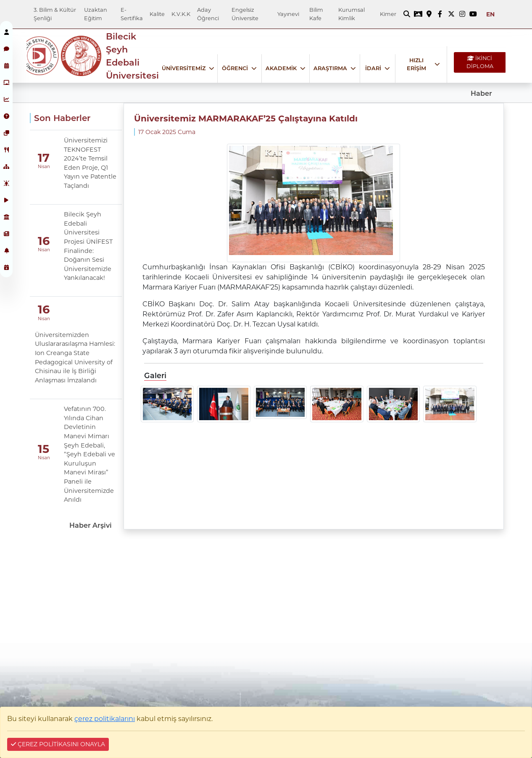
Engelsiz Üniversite (245, 14)
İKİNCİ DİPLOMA (480, 62)
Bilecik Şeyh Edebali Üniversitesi (132, 56)
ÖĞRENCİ (235, 68)
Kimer (388, 14)
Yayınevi (288, 14)
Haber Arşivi (91, 525)
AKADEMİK (281, 68)
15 (43, 449)
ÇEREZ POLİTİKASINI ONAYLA (58, 744)
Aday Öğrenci (208, 14)
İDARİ (373, 68)
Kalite (157, 14)
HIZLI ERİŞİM (416, 64)
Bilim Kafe (316, 14)
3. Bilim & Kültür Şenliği (55, 14)
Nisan (44, 167)
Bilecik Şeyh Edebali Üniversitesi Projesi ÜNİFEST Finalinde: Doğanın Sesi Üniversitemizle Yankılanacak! (88, 246)
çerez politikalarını (105, 719)
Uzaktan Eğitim (96, 14)
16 (44, 241)
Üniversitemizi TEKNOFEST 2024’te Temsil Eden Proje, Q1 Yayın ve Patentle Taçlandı (90, 163)
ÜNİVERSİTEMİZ (184, 68)
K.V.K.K (181, 14)
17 (44, 158)
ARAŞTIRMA (330, 68)
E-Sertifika (132, 14)
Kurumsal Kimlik (352, 14)
